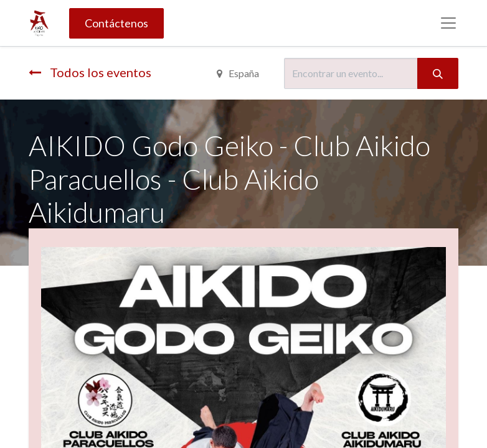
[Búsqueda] (438, 73)
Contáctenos (116, 23)
